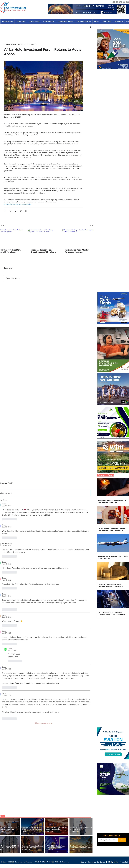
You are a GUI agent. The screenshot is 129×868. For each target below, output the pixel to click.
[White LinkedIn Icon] (112, 862)
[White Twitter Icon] (109, 862)
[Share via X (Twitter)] (10, 211)
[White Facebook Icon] (107, 862)
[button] (91, 27)
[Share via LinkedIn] (15, 211)
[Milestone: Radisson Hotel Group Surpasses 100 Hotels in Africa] (43, 238)
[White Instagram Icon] (115, 862)
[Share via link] (21, 211)
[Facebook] (114, 2)
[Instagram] (124, 2)
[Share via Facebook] (5, 211)
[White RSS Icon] (117, 862)
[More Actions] (89, 505)
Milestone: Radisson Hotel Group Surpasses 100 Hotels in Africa (43, 251)
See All (91, 225)
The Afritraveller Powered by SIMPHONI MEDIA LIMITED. (35, 862)
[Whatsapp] (127, 2)
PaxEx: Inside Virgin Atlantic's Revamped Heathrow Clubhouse (77, 251)
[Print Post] (26, 211)
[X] (117, 2)
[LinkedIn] (121, 2)
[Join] (122, 840)
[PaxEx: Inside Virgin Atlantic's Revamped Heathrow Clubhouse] (78, 238)
